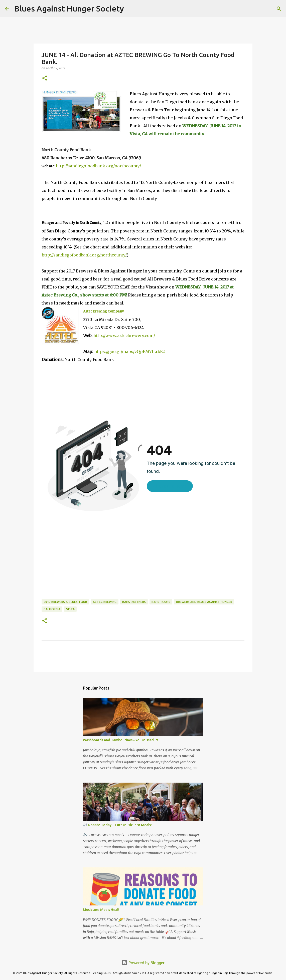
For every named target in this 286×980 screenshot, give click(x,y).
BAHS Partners (134, 602)
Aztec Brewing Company (104, 311)
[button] (45, 78)
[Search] (131, 9)
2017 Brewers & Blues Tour (65, 602)
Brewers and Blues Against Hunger (204, 602)
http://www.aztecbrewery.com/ (124, 336)
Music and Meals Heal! (101, 910)
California (52, 609)
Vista (70, 609)
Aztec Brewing (105, 602)
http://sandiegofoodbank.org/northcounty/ (98, 166)
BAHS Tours (161, 602)
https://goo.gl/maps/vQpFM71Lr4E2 (129, 352)
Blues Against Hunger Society (69, 9)
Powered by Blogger (143, 963)
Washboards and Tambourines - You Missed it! (120, 740)
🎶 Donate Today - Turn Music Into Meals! (117, 825)
